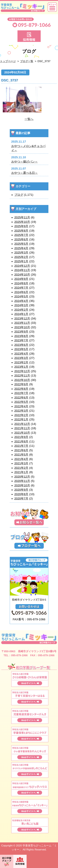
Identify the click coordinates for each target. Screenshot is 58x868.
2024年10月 (22, 275)
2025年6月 (21, 239)
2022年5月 (21, 402)
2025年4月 (21, 248)
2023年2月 (21, 362)
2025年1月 (21, 261)
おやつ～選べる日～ (25, 173)
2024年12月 (22, 266)
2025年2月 (21, 257)
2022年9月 (21, 384)
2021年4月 (21, 459)
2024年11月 (22, 270)
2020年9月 (21, 490)
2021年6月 (21, 450)
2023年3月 (21, 358)
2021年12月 (22, 424)
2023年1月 (21, 367)
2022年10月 (22, 380)
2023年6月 (21, 345)
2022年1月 (21, 419)
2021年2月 (21, 468)
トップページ (8, 61)
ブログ (19, 195)
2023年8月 (21, 336)
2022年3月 (21, 411)
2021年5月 (21, 455)
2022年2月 (21, 415)
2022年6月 (21, 398)
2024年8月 (21, 283)
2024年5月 (21, 296)
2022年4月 (21, 406)
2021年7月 (21, 446)
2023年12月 (22, 318)
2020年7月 (21, 498)
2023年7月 (21, 340)
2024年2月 (21, 310)
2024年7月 (21, 288)
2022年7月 (21, 393)
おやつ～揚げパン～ (25, 162)
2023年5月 (21, 349)
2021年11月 (22, 428)
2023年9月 (21, 332)
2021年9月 (21, 437)
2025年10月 (22, 222)
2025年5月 (21, 244)
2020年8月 (21, 494)
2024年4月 (21, 301)
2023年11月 (22, 323)
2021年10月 (22, 433)
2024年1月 (21, 314)
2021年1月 (21, 472)
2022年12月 (22, 371)
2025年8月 (21, 231)
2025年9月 (21, 226)
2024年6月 (21, 292)
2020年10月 (22, 485)
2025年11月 (22, 217)
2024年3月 (21, 305)
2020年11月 (22, 481)
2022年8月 (21, 389)
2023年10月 (22, 327)
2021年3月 (21, 463)
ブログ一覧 (27, 61)
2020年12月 (22, 477)
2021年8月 (21, 441)
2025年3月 (21, 253)
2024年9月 (21, 279)
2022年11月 (22, 376)
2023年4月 (21, 354)
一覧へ (29, 119)
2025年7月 (21, 235)
